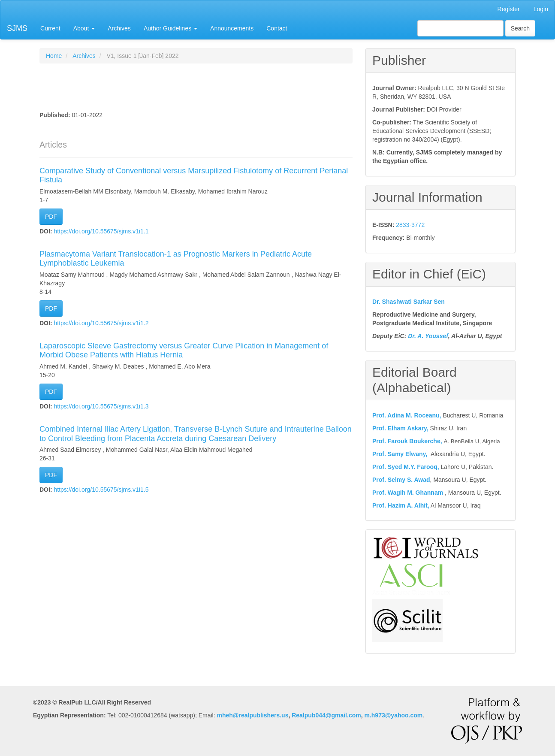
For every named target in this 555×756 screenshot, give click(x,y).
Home (54, 56)
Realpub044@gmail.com (326, 715)
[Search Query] (460, 28)
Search (520, 28)
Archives (119, 28)
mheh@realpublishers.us (253, 715)
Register (509, 9)
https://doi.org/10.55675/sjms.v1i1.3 (101, 406)
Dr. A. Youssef (428, 336)
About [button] (84, 28)
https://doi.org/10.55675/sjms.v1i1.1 (101, 231)
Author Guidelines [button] (170, 28)
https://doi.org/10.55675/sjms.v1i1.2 (101, 323)
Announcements (232, 28)
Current (50, 28)
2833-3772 (410, 225)
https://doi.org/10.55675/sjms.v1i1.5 (101, 490)
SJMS (17, 28)
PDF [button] (51, 217)
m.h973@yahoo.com (393, 715)
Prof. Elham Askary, (400, 428)
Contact (277, 28)
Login (541, 9)
